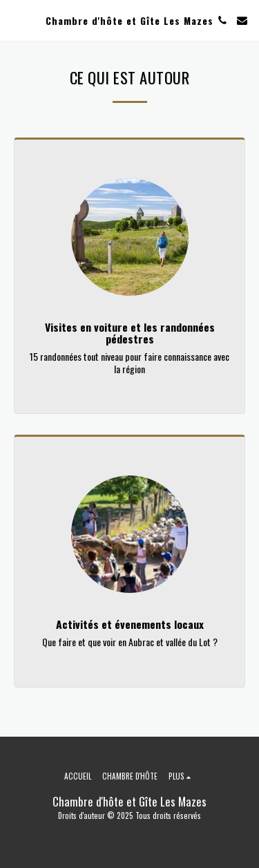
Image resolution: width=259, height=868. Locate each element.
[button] (15, 20)
